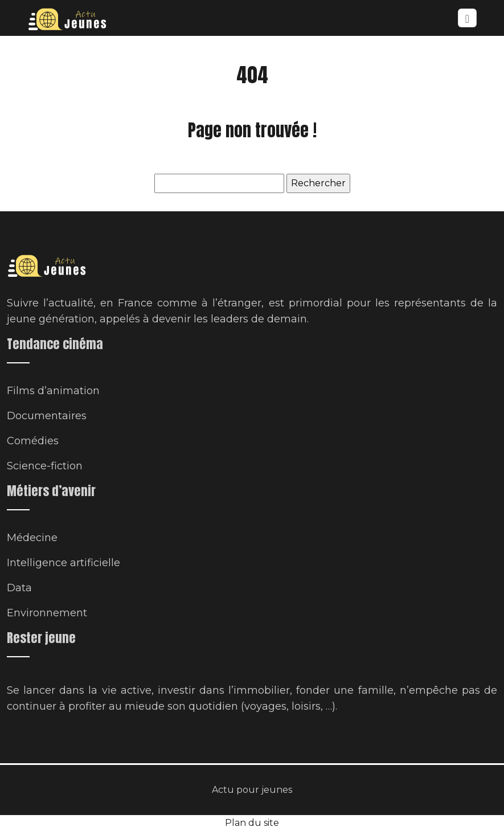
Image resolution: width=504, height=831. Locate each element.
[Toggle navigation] (467, 18)
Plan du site (252, 823)
